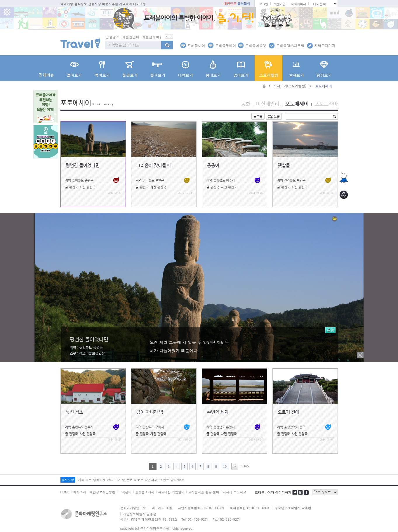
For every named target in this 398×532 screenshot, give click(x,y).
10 (225, 466)
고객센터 (125, 492)
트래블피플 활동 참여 (204, 492)
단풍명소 (113, 36)
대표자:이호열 (162, 508)
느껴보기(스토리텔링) (290, 85)
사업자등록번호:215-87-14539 (201, 508)
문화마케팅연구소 (133, 508)
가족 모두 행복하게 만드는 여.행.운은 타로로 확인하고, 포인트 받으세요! (131, 480)
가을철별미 (131, 36)
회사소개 (80, 492)
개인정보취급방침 (102, 492)
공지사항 (68, 480)
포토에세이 (297, 104)
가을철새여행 (152, 36)
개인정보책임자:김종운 (140, 514)
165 (246, 466)
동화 (246, 104)
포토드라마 (326, 104)
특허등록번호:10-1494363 (249, 508)
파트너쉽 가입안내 (171, 492)
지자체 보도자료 (235, 492)
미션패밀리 (268, 104)
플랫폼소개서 (145, 492)
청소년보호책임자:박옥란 (293, 508)
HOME (65, 492)
